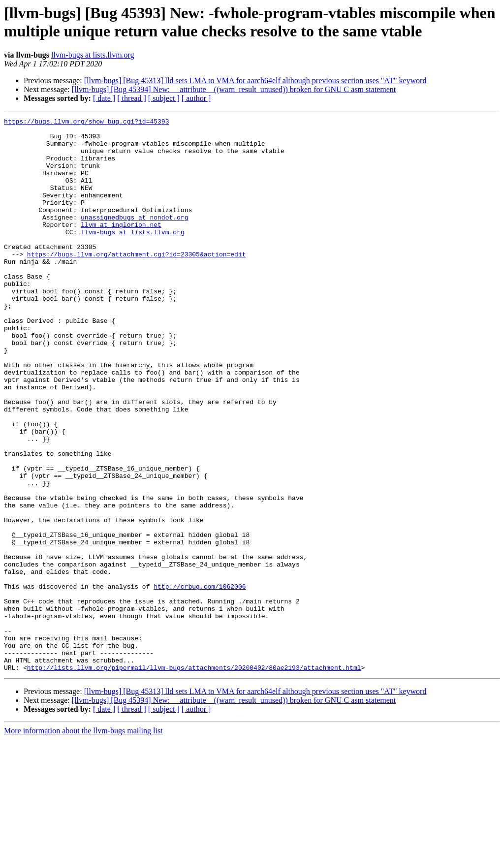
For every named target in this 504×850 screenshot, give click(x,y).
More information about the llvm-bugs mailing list (83, 841)
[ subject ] (164, 98)
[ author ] (196, 98)
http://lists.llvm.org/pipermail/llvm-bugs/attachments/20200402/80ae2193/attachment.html (194, 778)
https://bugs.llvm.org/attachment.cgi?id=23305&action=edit (137, 282)
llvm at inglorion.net (121, 247)
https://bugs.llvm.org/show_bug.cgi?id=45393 (86, 123)
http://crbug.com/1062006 (200, 681)
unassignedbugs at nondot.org (134, 238)
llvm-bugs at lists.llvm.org (93, 55)
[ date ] (104, 98)
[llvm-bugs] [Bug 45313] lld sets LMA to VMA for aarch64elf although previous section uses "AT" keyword (255, 80)
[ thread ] (132, 98)
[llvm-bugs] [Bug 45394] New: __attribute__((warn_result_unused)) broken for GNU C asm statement (234, 89)
